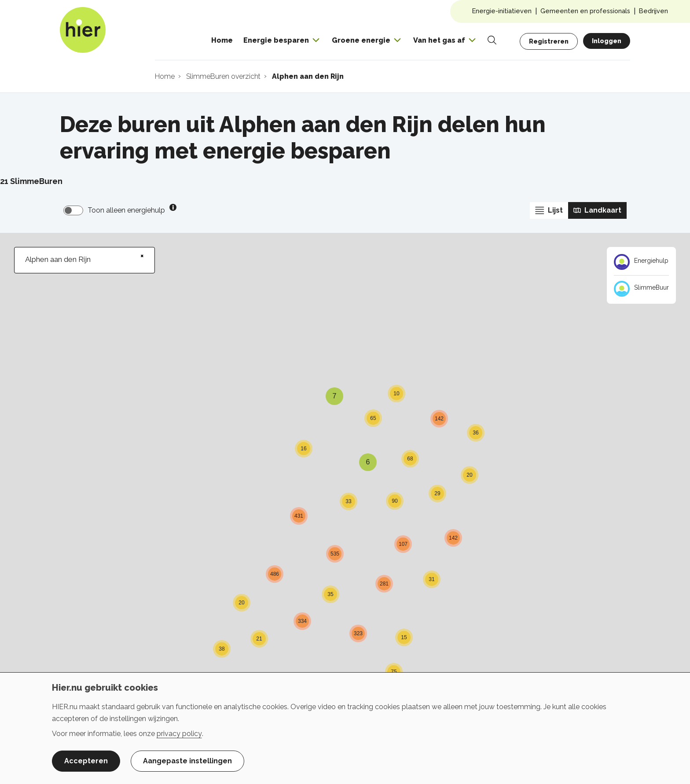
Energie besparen (276, 40)
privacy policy (179, 734)
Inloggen (607, 41)
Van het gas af (439, 40)
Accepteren (86, 761)
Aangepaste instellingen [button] (187, 761)
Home (222, 40)
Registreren (549, 41)
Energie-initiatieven (502, 11)
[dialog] (345, 728)
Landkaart (597, 210)
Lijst (549, 210)
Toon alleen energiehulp (126, 210)
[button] (259, 629)
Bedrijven (653, 11)
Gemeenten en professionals (585, 11)
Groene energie (361, 40)
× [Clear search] (142, 256)
